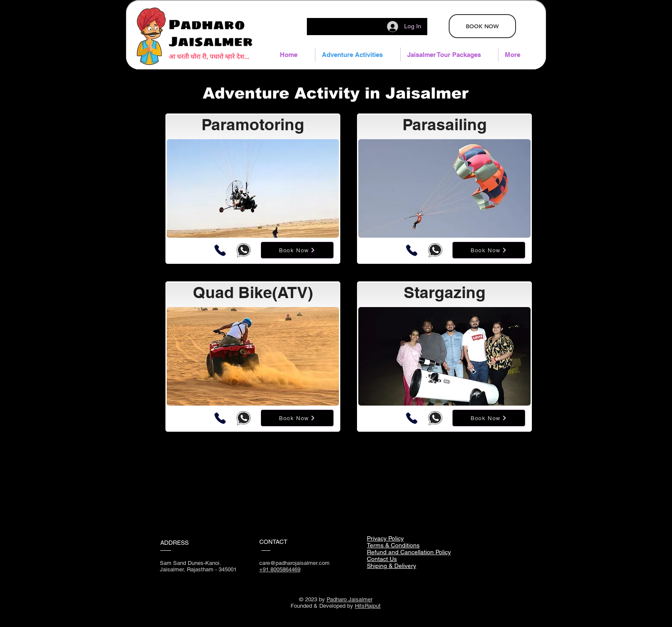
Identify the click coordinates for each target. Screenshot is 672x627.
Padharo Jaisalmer (349, 599)
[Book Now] (297, 250)
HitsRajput (368, 606)
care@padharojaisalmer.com (294, 563)
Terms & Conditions (393, 545)
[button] (449, 55)
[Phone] (220, 250)
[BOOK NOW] (482, 26)
